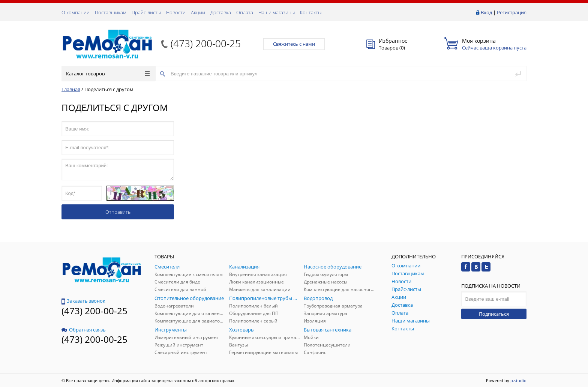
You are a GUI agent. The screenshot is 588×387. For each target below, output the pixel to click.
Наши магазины (277, 12)
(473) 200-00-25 (206, 43)
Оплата (245, 12)
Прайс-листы (146, 12)
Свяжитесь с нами (294, 44)
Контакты (311, 12)
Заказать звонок (83, 301)
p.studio (518, 380)
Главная (71, 89)
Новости (176, 12)
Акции (198, 12)
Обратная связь (84, 330)
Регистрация (512, 12)
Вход (486, 12)
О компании (76, 12)
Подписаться (494, 314)
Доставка (221, 12)
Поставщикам (111, 12)
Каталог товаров (108, 73)
